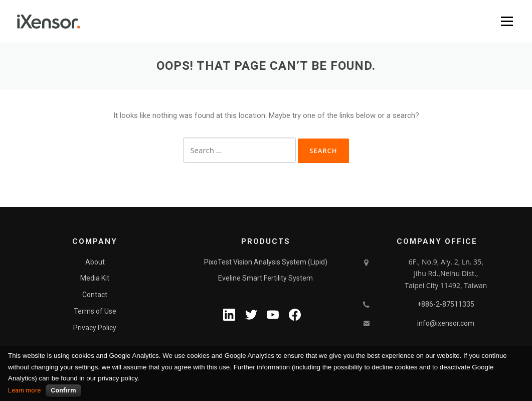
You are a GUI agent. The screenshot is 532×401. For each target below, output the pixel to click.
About (95, 262)
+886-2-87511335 (446, 304)
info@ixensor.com (446, 323)
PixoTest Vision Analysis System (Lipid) (266, 262)
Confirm (63, 390)
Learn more (24, 390)
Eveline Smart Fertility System (265, 278)
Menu (507, 21)
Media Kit (95, 278)
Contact (95, 295)
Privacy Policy (95, 328)
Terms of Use (95, 311)
